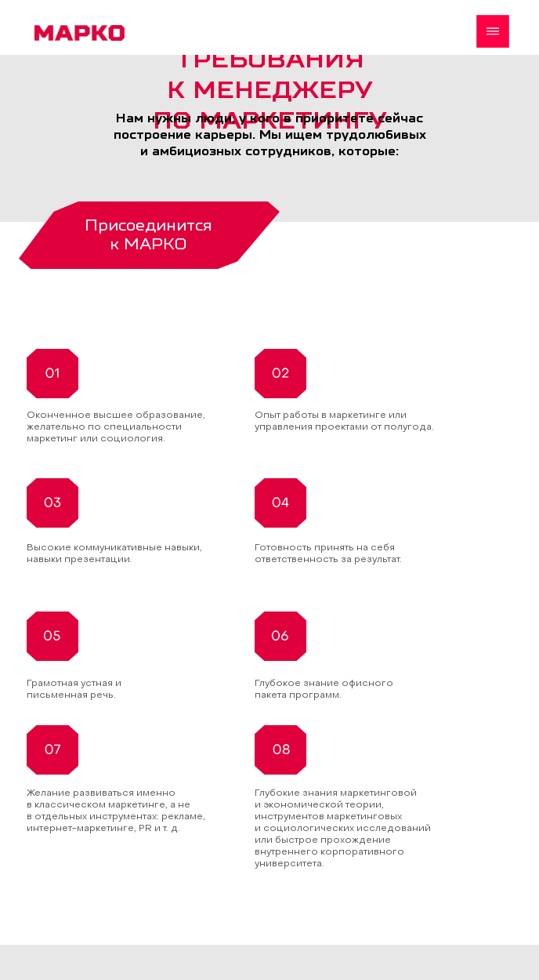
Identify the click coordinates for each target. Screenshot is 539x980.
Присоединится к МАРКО (148, 234)
